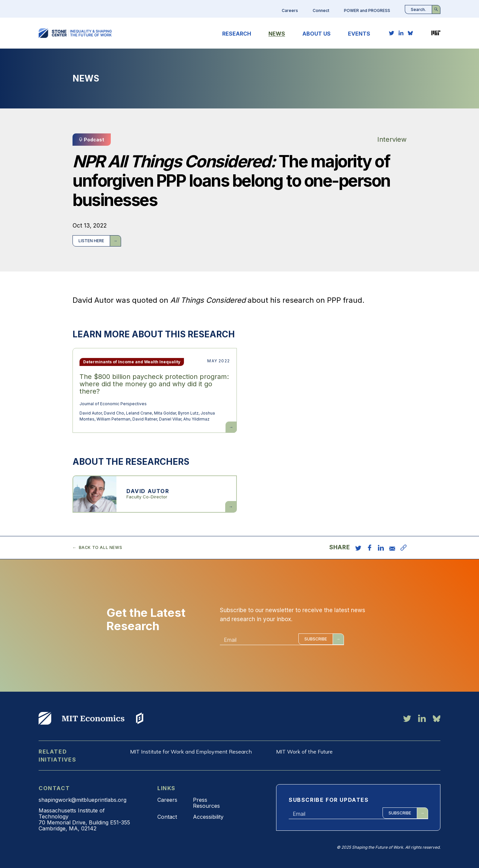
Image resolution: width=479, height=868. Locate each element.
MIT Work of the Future (304, 752)
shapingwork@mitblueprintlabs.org (82, 800)
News (277, 34)
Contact (167, 817)
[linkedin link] (401, 33)
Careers (290, 10)
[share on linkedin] (381, 548)
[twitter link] (392, 33)
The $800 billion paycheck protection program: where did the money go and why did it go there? (154, 384)
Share (340, 547)
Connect (321, 10)
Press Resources (206, 803)
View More (45, 718)
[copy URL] (403, 548)
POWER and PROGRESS (367, 10)
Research (237, 34)
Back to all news (101, 548)
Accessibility (208, 817)
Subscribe (316, 639)
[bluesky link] (410, 33)
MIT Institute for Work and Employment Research (191, 752)
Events (359, 34)
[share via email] (392, 548)
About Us (317, 34)
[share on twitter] (358, 548)
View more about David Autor (155, 494)
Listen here (91, 241)
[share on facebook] (370, 548)
